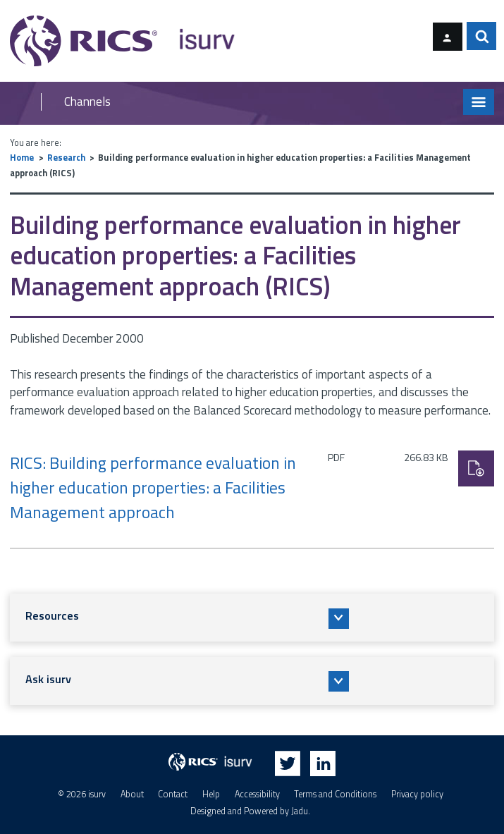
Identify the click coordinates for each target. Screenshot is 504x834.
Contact (173, 794)
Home (22, 158)
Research (66, 158)
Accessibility (257, 794)
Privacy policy (417, 794)
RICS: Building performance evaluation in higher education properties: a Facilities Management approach (153, 487)
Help (211, 794)
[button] (252, 618)
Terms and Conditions (335, 794)
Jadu (300, 812)
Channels (87, 102)
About (132, 794)
